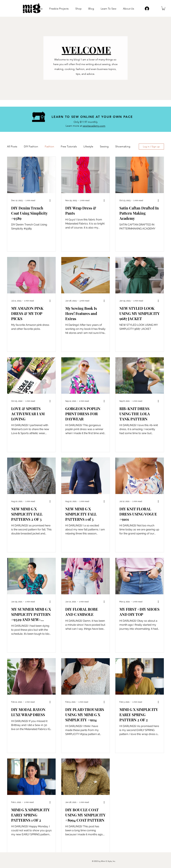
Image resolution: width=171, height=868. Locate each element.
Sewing (104, 146)
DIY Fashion (31, 146)
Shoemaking (123, 146)
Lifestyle (88, 146)
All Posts (12, 146)
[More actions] (51, 200)
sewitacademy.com (94, 126)
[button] (164, 8)
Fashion (49, 146)
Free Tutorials (69, 146)
